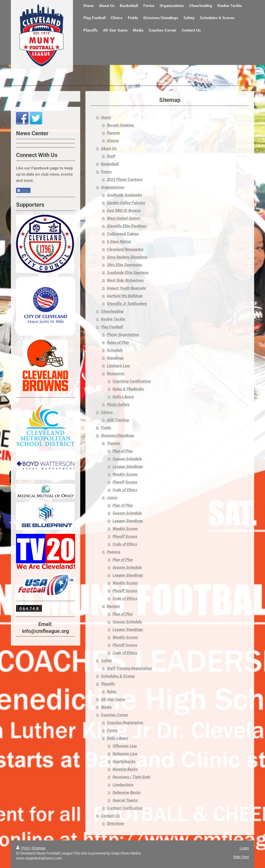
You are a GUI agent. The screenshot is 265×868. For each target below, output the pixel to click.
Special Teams (125, 800)
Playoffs (108, 684)
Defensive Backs (127, 792)
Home (106, 117)
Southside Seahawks (124, 195)
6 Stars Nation (119, 242)
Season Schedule (127, 459)
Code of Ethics (125, 490)
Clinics (107, 412)
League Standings (128, 467)
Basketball (110, 164)
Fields (106, 428)
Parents (113, 133)
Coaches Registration (125, 723)
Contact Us (110, 816)
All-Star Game (113, 699)
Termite (113, 443)
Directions (115, 824)
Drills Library (123, 397)
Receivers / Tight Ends (131, 777)
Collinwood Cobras (123, 234)
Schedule (115, 350)
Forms (106, 172)
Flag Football (112, 327)
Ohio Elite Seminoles (124, 265)
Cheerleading (112, 311)
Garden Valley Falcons (126, 203)
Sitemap (39, 848)
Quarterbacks (124, 761)
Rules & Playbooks (128, 389)
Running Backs (125, 769)
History (113, 141)
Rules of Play (118, 342)
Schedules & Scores (118, 676)
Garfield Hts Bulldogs (125, 296)
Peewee (114, 552)
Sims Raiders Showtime (127, 257)
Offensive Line (125, 746)
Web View (241, 857)
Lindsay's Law (118, 366)
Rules (112, 692)
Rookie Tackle (113, 319)
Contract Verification (125, 808)
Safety (106, 661)
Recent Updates (120, 125)
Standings (115, 358)
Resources (116, 373)
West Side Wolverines (125, 280)
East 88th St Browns (124, 211)
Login (244, 848)
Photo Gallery (118, 405)
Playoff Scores (125, 482)
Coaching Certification (132, 381)
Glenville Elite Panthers (127, 226)
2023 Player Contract (125, 179)
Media (106, 707)
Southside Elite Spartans (128, 273)
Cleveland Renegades (125, 249)
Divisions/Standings (117, 436)
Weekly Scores (125, 474)
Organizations (113, 187)
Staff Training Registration (129, 668)
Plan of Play (123, 451)
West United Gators (123, 218)
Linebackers (123, 785)
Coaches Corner (115, 715)
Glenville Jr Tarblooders (127, 304)
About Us (109, 148)
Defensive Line (125, 754)
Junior (112, 498)
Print (23, 848)
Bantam (113, 606)
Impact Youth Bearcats (126, 288)
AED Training (118, 420)
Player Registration (123, 335)
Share (23, 191)
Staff (111, 156)
